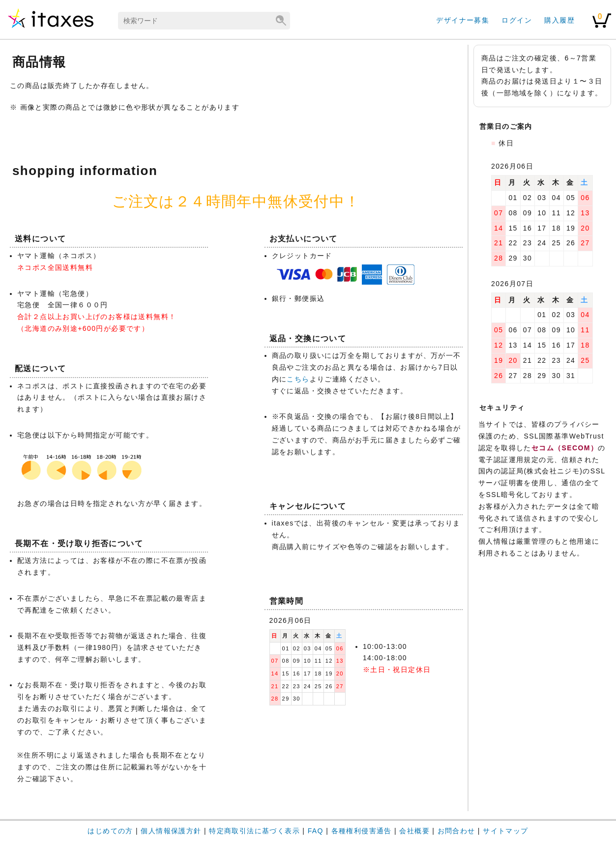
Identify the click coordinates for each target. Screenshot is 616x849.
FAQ (316, 831)
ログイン (517, 20)
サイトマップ (505, 831)
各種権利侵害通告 (362, 831)
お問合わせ (456, 831)
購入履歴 (559, 20)
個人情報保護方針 (171, 831)
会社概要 (414, 831)
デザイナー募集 (463, 20)
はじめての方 (110, 831)
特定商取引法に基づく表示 (254, 831)
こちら (298, 379)
